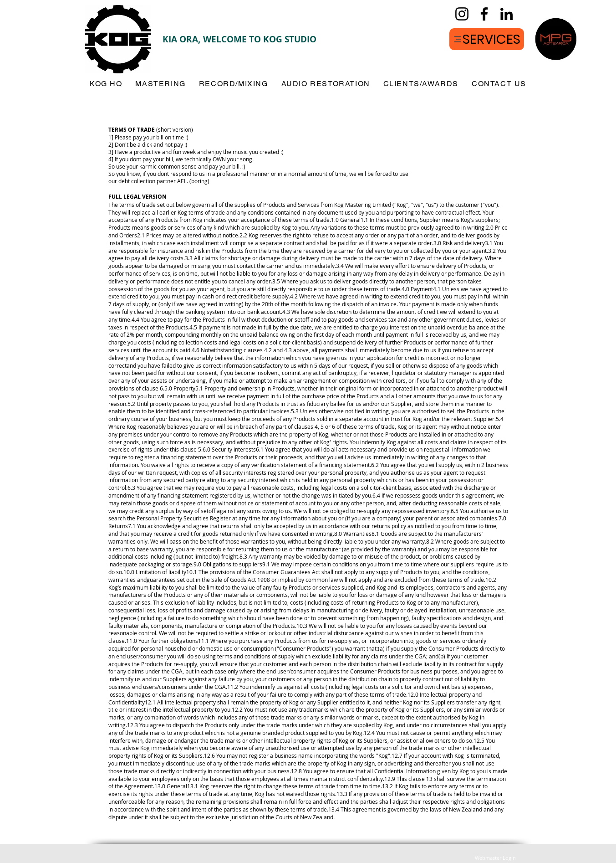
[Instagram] (462, 14)
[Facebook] (484, 14)
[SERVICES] (487, 39)
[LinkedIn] (507, 14)
